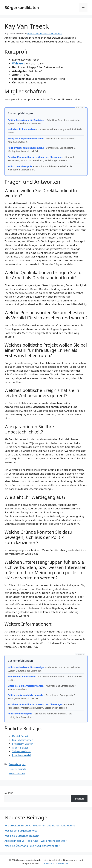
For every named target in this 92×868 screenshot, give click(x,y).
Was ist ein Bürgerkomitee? (21, 831)
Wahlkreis (18, 63)
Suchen (9, 793)
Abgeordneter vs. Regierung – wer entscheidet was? (36, 841)
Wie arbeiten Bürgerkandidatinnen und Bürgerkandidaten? (40, 825)
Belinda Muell (17, 773)
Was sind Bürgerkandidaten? (22, 836)
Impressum (48, 863)
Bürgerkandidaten (22, 7)
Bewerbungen (17, 764)
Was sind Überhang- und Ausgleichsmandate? (32, 846)
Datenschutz (63, 863)
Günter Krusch (17, 769)
